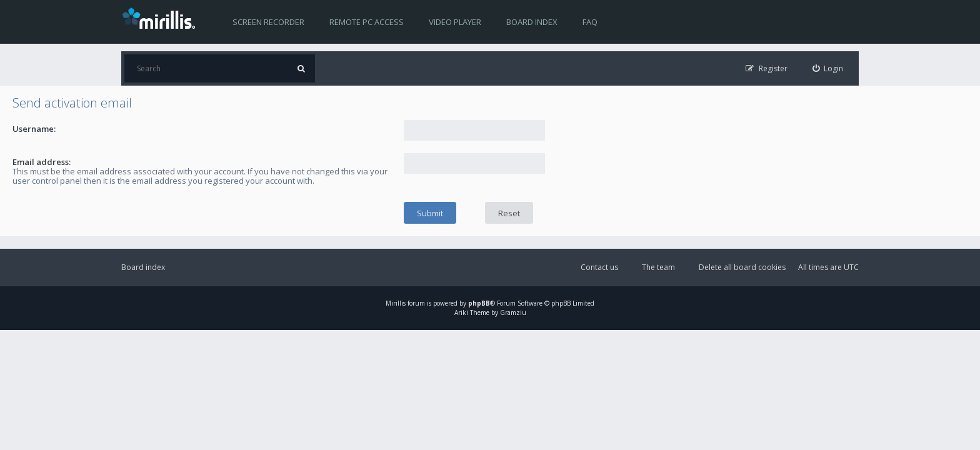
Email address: (42, 162)
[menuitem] (828, 68)
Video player (455, 22)
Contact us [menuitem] (599, 267)
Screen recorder (268, 22)
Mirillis (396, 303)
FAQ (590, 22)
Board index (532, 22)
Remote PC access (367, 22)
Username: (34, 129)
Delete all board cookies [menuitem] (742, 267)
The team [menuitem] (658, 267)
